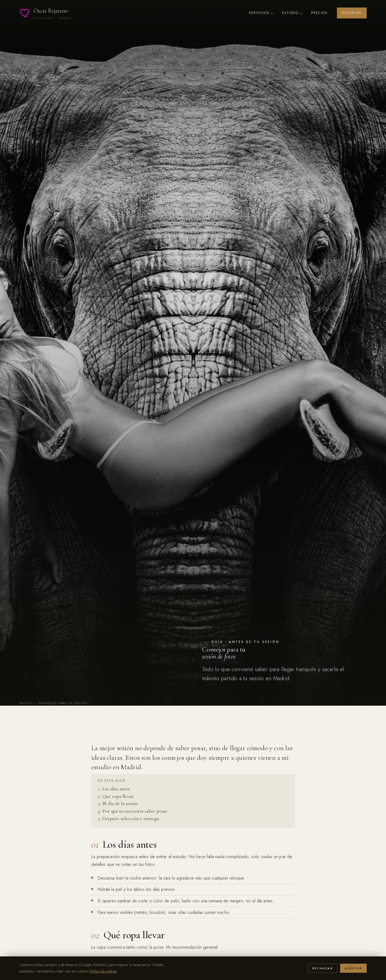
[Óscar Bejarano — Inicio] (45, 13)
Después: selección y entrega (131, 818)
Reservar (352, 13)
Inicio (25, 703)
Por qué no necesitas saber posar (135, 811)
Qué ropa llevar (118, 796)
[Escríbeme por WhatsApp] (372, 966)
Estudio (292, 13)
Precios (319, 13)
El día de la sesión (120, 803)
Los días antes (116, 789)
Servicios (261, 13)
